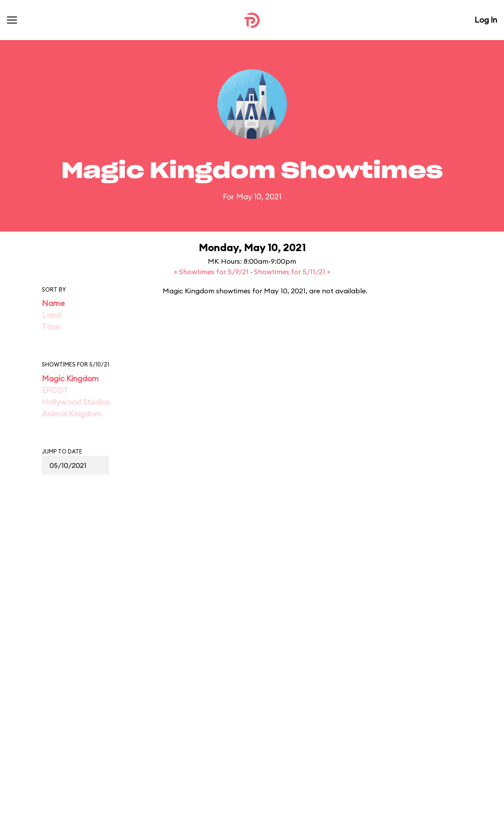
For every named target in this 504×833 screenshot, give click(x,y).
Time (51, 327)
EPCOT (55, 390)
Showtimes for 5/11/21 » (292, 272)
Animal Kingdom (72, 414)
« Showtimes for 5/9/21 (212, 272)
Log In (486, 20)
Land (51, 315)
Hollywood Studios (76, 402)
